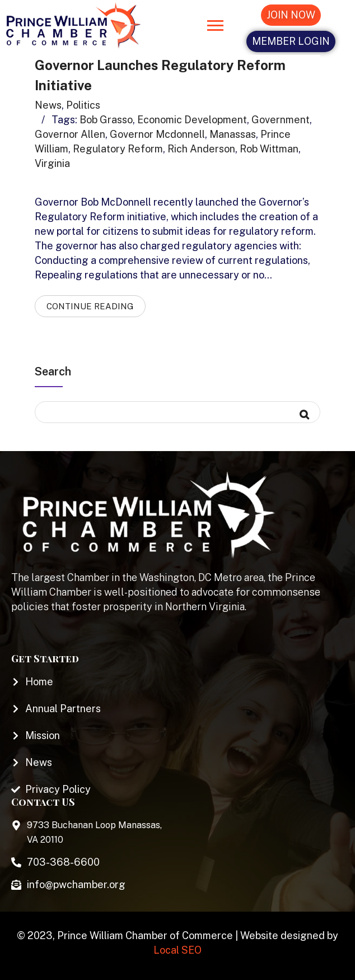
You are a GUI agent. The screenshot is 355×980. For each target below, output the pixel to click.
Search (53, 371)
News (48, 105)
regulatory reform (118, 149)
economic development (192, 120)
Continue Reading (90, 306)
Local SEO (177, 950)
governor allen (70, 134)
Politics (83, 105)
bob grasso (106, 120)
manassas (233, 134)
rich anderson (201, 149)
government (281, 120)
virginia (52, 163)
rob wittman (269, 149)
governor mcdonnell (157, 134)
